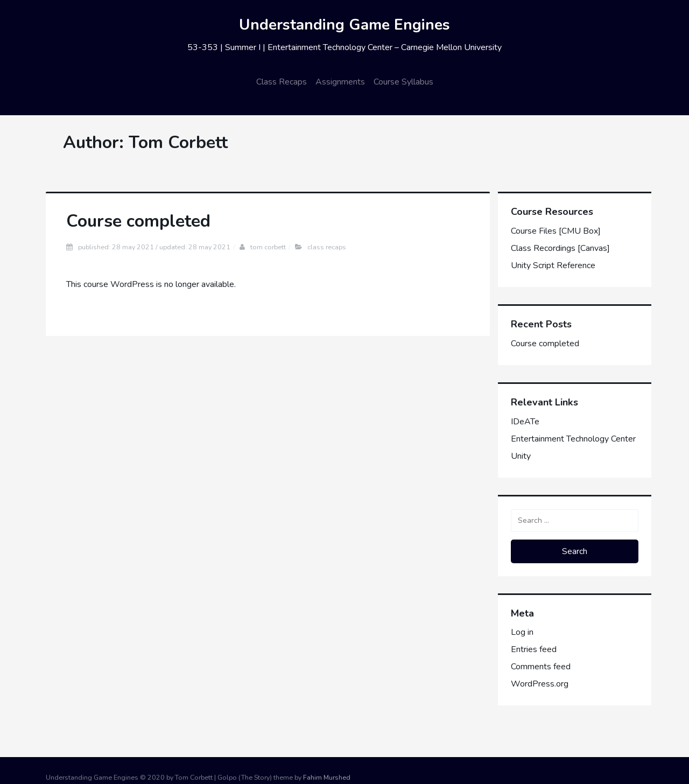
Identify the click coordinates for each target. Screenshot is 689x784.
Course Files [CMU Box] (556, 231)
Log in (522, 632)
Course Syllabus (403, 82)
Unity (521, 456)
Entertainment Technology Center (573, 439)
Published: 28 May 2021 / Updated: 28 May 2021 (154, 247)
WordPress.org (540, 684)
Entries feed (534, 649)
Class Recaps (282, 82)
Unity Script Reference (553, 265)
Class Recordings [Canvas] (560, 248)
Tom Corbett (268, 247)
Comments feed (541, 667)
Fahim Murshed (327, 777)
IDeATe (525, 422)
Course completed (138, 221)
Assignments (340, 82)
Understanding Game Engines (344, 25)
